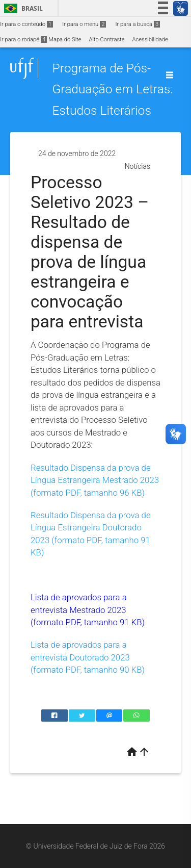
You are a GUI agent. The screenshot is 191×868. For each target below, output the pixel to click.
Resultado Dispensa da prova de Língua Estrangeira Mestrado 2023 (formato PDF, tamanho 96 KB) (95, 480)
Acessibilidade (150, 40)
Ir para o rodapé (23, 40)
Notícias (138, 166)
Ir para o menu (84, 24)
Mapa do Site (65, 40)
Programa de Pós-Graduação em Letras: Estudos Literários (112, 89)
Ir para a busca (138, 24)
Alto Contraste (107, 40)
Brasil (22, 8)
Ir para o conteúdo (26, 24)
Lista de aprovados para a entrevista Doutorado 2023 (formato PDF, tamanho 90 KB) (88, 657)
